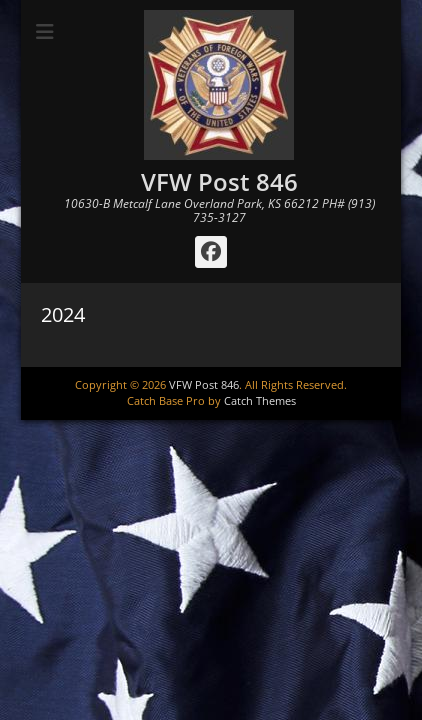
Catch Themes (260, 400)
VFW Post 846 (219, 181)
